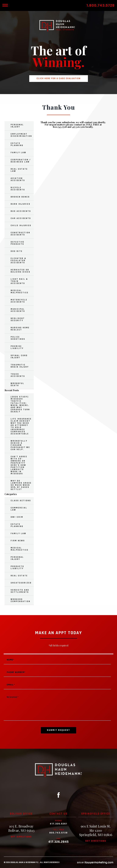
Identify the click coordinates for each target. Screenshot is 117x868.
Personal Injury (17, 126)
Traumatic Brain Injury (20, 366)
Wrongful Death (17, 384)
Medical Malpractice (20, 292)
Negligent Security (18, 319)
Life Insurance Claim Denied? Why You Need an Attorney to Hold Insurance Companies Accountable (21, 426)
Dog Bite (17, 251)
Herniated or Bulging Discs (20, 271)
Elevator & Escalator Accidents (18, 261)
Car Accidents (21, 218)
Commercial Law (19, 509)
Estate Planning (17, 144)
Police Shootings (18, 338)
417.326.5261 (58, 824)
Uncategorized (21, 583)
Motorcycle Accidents (19, 301)
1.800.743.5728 (101, 5)
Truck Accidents (18, 375)
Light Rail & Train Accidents (19, 281)
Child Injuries (21, 225)
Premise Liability (17, 347)
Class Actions (21, 501)
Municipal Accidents (18, 310)
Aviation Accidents (18, 179)
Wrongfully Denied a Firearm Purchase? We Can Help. (20, 445)
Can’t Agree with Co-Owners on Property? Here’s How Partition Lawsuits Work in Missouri (19, 465)
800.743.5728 (58, 833)
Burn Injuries (20, 204)
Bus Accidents (21, 211)
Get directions (21, 837)
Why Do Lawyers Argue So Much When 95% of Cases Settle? (21, 485)
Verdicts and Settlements (20, 591)
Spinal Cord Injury (19, 357)
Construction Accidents (20, 234)
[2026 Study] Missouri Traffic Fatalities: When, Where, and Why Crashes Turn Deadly (20, 404)
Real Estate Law (19, 170)
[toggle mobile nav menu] (5, 5)
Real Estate (19, 576)
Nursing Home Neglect (20, 329)
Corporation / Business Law (21, 161)
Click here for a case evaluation (59, 78)
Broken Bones (20, 197)
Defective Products (18, 243)
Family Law (18, 153)
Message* (57, 707)
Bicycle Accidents (18, 189)
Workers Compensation (20, 600)
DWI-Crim (17, 517)
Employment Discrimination (21, 135)
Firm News (18, 541)
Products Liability (17, 567)
